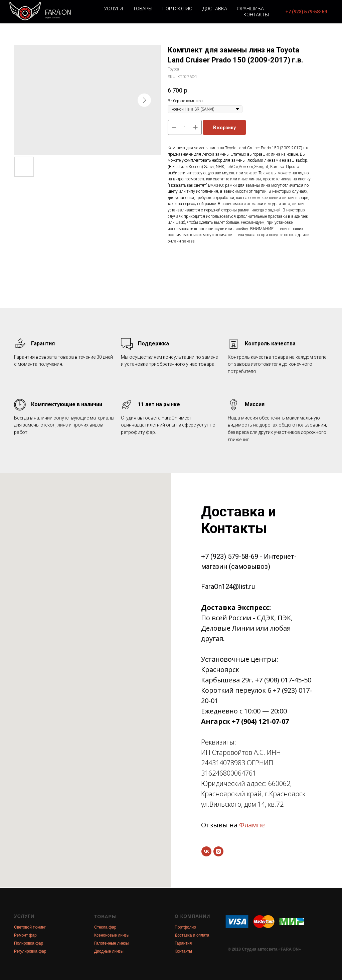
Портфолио (177, 9)
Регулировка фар (30, 951)
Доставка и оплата (192, 935)
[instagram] (218, 851)
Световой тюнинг (30, 927)
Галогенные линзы (111, 943)
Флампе (252, 825)
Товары (143, 9)
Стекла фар (105, 927)
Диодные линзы (109, 951)
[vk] (206, 851)
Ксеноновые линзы (112, 935)
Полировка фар (29, 943)
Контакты (256, 15)
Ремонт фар (25, 935)
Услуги (113, 9)
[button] (306, 12)
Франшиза (250, 9)
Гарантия (183, 943)
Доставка (215, 9)
